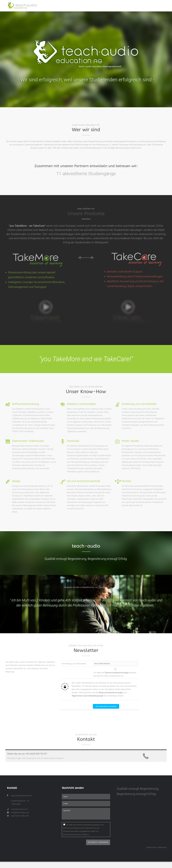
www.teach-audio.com (20, 816)
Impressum (162, 847)
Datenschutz (151, 847)
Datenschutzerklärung (85, 825)
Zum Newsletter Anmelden (106, 706)
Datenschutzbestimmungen (117, 673)
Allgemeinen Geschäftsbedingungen (88, 696)
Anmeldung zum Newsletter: (74, 664)
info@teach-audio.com (20, 812)
